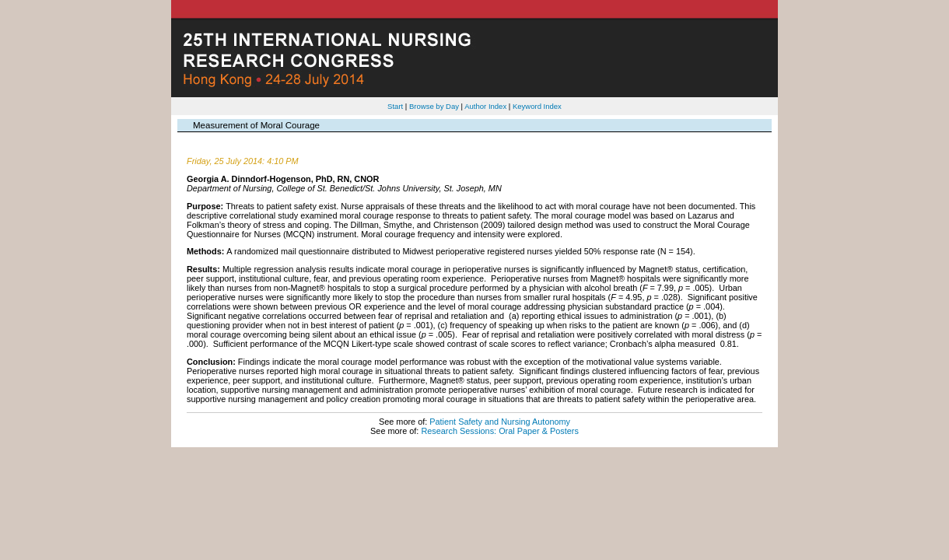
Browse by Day (434, 106)
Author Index (485, 106)
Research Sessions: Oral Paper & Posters (499, 431)
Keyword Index (537, 106)
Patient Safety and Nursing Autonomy (500, 422)
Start (395, 106)
